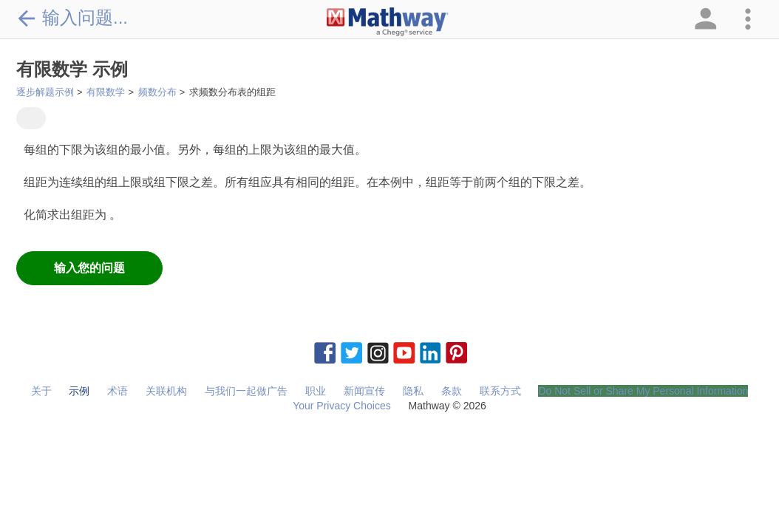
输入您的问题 (89, 268)
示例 (79, 391)
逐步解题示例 (45, 92)
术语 (118, 391)
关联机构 (166, 391)
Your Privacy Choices (342, 406)
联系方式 (500, 391)
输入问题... (72, 18)
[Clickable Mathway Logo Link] (388, 22)
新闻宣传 (364, 391)
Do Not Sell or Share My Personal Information (643, 391)
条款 (452, 391)
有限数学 (106, 92)
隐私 (413, 391)
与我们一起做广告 (246, 391)
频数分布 (157, 92)
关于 (41, 391)
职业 (316, 391)
